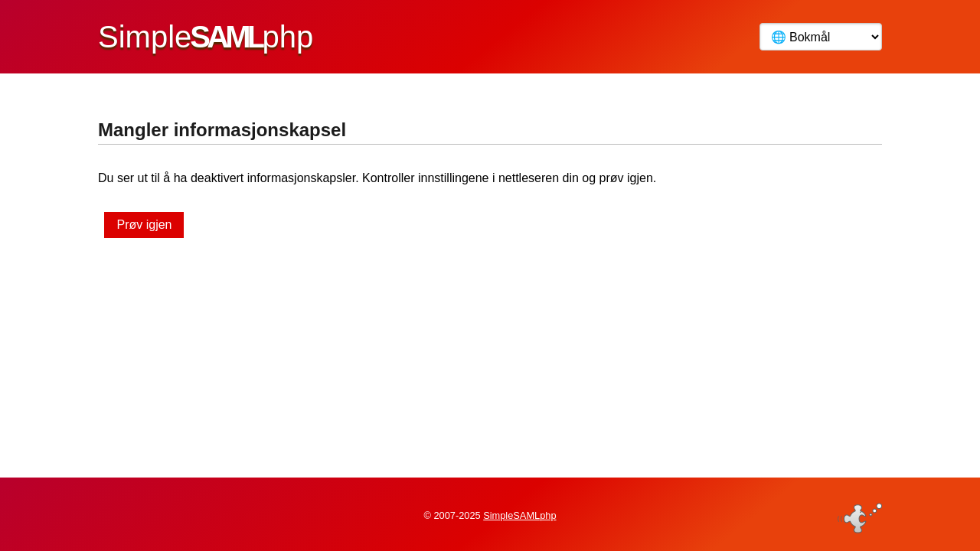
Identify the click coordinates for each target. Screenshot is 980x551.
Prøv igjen (144, 225)
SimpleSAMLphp (519, 515)
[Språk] (821, 37)
